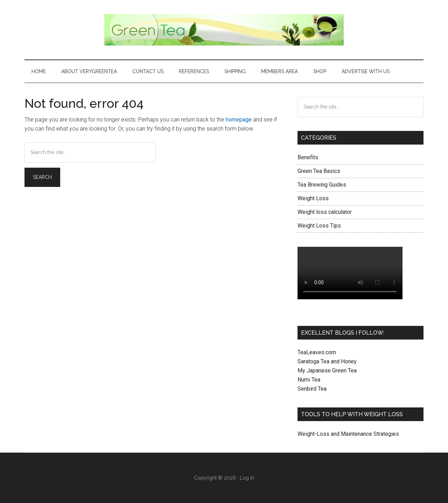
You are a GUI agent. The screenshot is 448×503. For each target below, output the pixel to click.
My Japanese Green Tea (327, 371)
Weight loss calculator (325, 212)
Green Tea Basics (319, 171)
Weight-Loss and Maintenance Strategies (348, 434)
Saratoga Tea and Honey (327, 361)
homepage (239, 120)
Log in (247, 478)
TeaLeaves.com (317, 352)
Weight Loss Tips (319, 226)
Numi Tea (309, 380)
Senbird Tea (312, 389)
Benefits (308, 157)
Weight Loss (313, 198)
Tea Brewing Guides (322, 185)
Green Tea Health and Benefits (224, 30)
